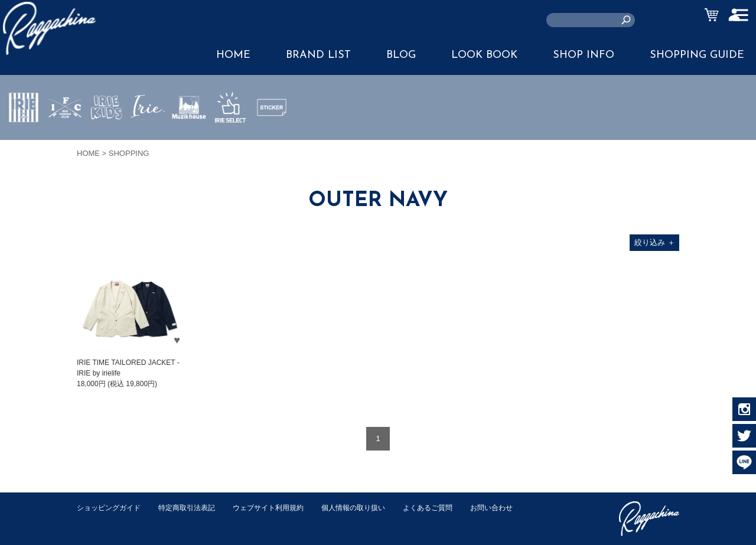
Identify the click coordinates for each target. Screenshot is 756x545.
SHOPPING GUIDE (697, 55)
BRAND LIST (318, 55)
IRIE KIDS (107, 142)
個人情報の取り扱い (372, 508)
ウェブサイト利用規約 (281, 508)
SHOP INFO (584, 55)
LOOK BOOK (484, 55)
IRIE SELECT (230, 142)
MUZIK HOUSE (189, 142)
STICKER (272, 135)
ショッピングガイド (111, 508)
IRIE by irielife (24, 142)
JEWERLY (148, 135)
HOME (233, 55)
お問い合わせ (100, 520)
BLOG (401, 55)
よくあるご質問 (451, 508)
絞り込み (655, 242)
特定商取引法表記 (194, 508)
